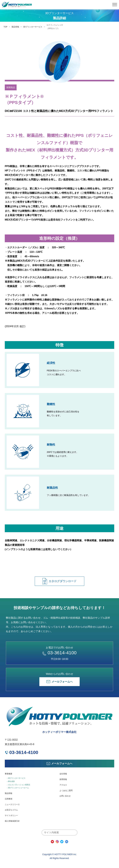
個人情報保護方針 (12, 821)
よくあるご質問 (66, 791)
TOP (5, 27)
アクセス (63, 785)
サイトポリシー (11, 815)
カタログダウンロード (59, 581)
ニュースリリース (12, 804)
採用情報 (63, 779)
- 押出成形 (11, 781)
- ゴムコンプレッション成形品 (19, 785)
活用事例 (9, 799)
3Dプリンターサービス (33, 27)
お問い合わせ (65, 796)
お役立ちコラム (11, 810)
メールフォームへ (59, 682)
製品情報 (15, 27)
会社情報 (63, 774)
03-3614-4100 (59, 653)
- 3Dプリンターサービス (16, 778)
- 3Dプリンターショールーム (18, 788)
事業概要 (9, 774)
